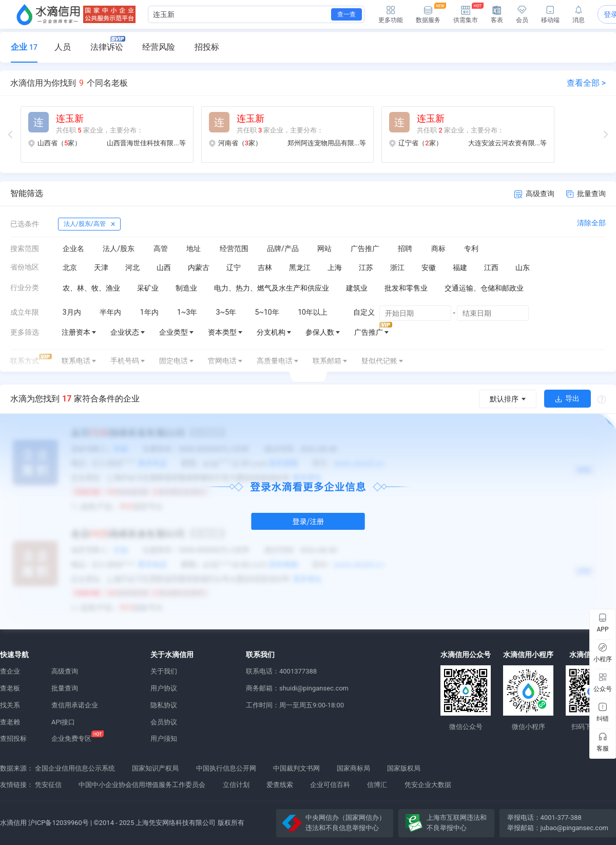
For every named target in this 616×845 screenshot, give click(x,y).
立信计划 (236, 785)
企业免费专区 (71, 738)
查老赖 (10, 722)
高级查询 (534, 194)
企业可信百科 (330, 785)
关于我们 (164, 671)
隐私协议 (164, 705)
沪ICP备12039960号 (59, 823)
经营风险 (159, 47)
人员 (63, 47)
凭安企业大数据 (428, 785)
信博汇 (377, 785)
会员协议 (164, 722)
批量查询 (586, 194)
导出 (567, 398)
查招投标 (13, 738)
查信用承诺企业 (75, 705)
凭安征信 (48, 785)
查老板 (10, 688)
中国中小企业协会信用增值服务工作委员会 (142, 785)
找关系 (10, 705)
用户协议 (164, 688)
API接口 (63, 722)
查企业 (10, 671)
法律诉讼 (108, 44)
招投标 (207, 47)
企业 (24, 47)
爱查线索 (280, 785)
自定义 (364, 312)
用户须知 (164, 738)
